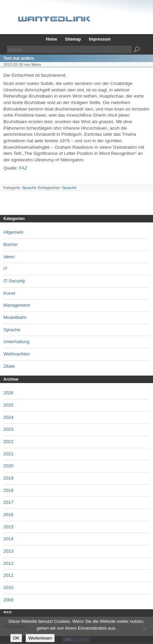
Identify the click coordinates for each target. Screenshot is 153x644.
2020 (8, 466)
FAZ (23, 168)
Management (17, 305)
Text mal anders (19, 58)
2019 (8, 478)
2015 (8, 527)
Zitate (9, 366)
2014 (8, 539)
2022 (8, 442)
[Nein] (144, 629)
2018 (8, 490)
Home (52, 39)
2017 (8, 502)
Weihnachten (17, 354)
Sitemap (73, 39)
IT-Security (14, 281)
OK (16, 638)
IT (5, 269)
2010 (8, 588)
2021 (8, 454)
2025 (8, 405)
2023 (8, 429)
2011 (8, 575)
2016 (8, 515)
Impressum (100, 39)
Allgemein (13, 232)
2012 (8, 563)
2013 (8, 551)
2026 (8, 393)
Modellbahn (15, 317)
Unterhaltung (16, 342)
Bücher (11, 244)
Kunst (9, 293)
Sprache (29, 188)
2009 (8, 600)
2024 (8, 417)
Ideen (9, 257)
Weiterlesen (40, 638)
